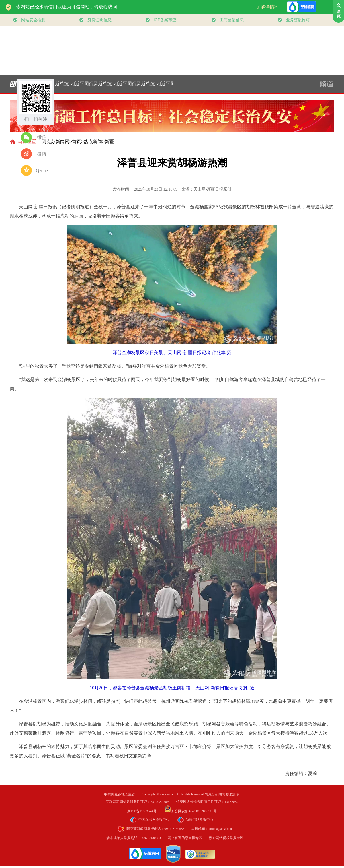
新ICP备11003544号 (145, 811)
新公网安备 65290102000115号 (190, 811)
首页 (77, 142)
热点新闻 (93, 142)
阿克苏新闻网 (56, 142)
